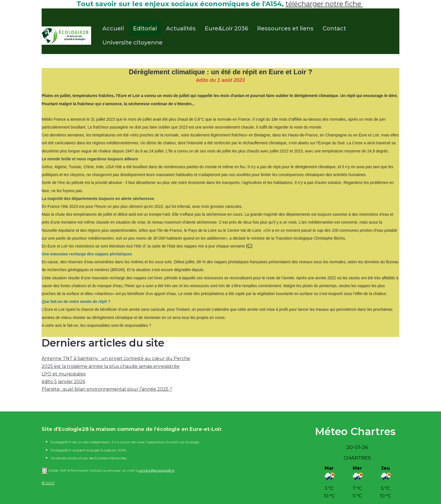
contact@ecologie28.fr (156, 470)
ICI (249, 246)
